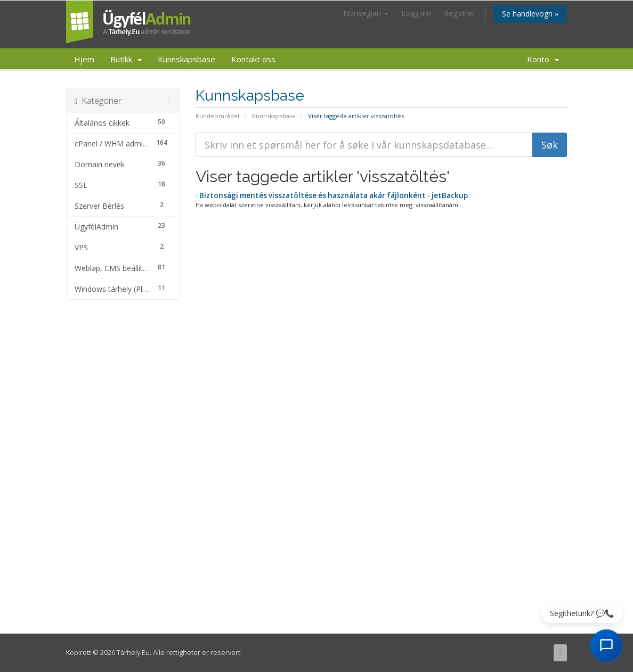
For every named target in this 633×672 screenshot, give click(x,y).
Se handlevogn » (530, 14)
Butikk (126, 59)
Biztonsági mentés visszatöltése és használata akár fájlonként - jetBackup (332, 195)
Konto (543, 59)
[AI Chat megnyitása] (606, 645)
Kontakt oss (253, 59)
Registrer (459, 13)
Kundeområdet (218, 116)
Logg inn (416, 13)
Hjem (84, 59)
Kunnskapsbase (186, 59)
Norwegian (366, 13)
